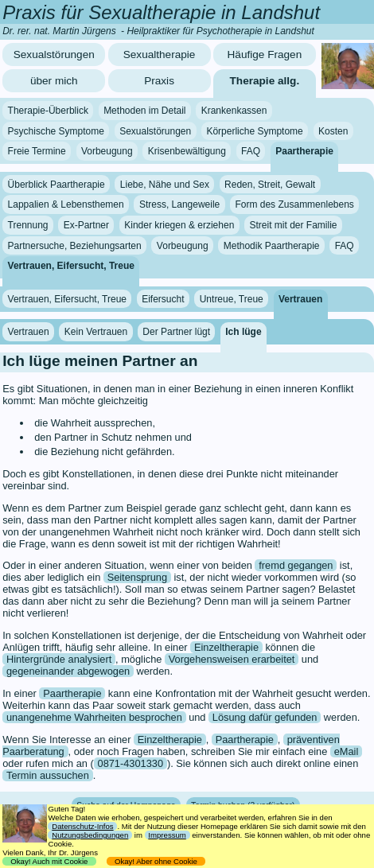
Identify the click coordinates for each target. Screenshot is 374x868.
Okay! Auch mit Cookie (49, 861)
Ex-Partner (86, 225)
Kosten (333, 131)
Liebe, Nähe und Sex (165, 185)
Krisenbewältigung (187, 151)
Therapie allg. (265, 81)
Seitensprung (137, 577)
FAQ (251, 151)
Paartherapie (304, 151)
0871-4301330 (131, 763)
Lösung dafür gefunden (265, 717)
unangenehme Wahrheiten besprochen (94, 717)
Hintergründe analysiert (59, 659)
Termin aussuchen (48, 775)
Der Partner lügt (176, 332)
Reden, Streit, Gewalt (270, 185)
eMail (347, 751)
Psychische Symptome (56, 131)
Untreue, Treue (232, 298)
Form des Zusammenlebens (294, 204)
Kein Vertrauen (96, 332)
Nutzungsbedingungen (90, 835)
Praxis (159, 81)
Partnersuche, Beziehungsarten (75, 245)
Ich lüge (243, 332)
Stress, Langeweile (179, 204)
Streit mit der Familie (293, 225)
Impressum (167, 835)
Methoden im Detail (144, 111)
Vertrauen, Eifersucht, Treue (71, 266)
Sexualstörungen (54, 54)
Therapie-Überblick (48, 111)
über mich (54, 81)
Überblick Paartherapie (56, 185)
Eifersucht (163, 298)
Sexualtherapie (160, 54)
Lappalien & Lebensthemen (66, 204)
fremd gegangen (296, 565)
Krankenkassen (234, 111)
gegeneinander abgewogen (68, 671)
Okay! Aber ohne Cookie (156, 861)
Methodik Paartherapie (272, 245)
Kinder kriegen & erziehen (179, 225)
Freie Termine (37, 151)
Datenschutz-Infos (82, 826)
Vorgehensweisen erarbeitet (232, 659)
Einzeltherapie (226, 647)
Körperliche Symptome (254, 131)
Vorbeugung (107, 151)
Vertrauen (300, 298)
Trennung (28, 225)
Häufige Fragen (265, 54)
